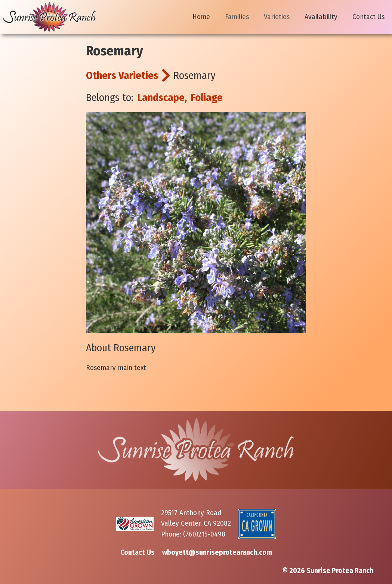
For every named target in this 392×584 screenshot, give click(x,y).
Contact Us (368, 17)
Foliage (207, 97)
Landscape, (162, 97)
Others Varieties (122, 75)
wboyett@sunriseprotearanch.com (217, 552)
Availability (321, 17)
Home (201, 17)
